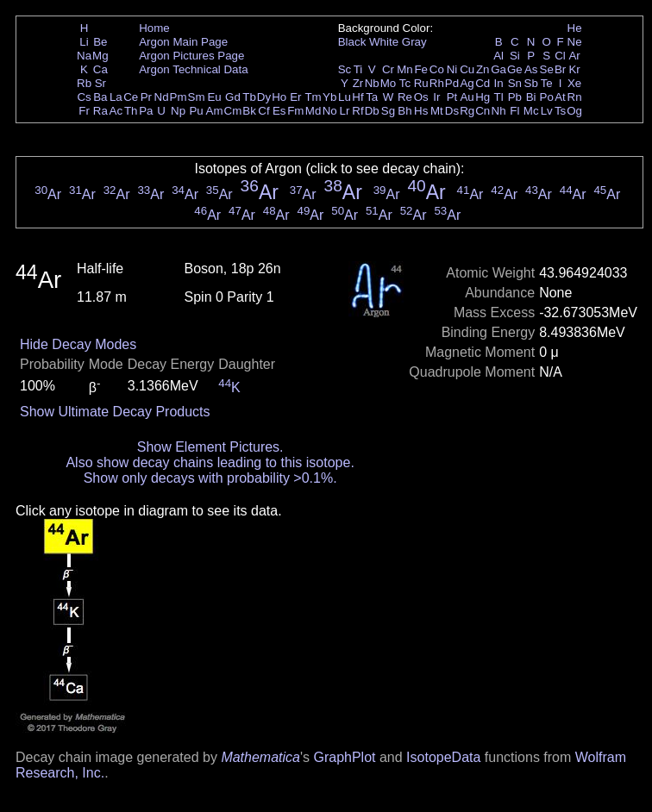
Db (372, 111)
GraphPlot (344, 757)
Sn (515, 83)
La (116, 97)
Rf (357, 111)
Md (313, 111)
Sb (531, 83)
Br (560, 69)
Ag (467, 83)
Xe (574, 83)
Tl (499, 97)
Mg (100, 56)
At (560, 97)
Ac (116, 111)
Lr (345, 111)
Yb (329, 97)
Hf (357, 97)
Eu (214, 97)
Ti (358, 69)
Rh (437, 83)
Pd (452, 83)
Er (295, 97)
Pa (146, 111)
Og (574, 111)
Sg (388, 111)
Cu (467, 69)
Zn (483, 69)
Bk (249, 111)
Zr (358, 83)
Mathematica (260, 757)
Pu (196, 111)
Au (467, 97)
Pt (452, 97)
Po (547, 97)
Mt (437, 111)
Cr (388, 69)
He (575, 28)
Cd (483, 83)
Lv (547, 111)
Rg (467, 111)
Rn (575, 97)
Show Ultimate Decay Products (115, 412)
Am (215, 111)
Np (178, 111)
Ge (515, 69)
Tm (313, 97)
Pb (515, 97)
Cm (233, 111)
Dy (264, 97)
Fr (84, 111)
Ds (452, 111)
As (531, 69)
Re (405, 97)
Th (131, 111)
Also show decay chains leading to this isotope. (210, 462)
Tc (405, 83)
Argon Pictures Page (191, 56)
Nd (162, 97)
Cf (263, 111)
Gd (233, 97)
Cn (483, 111)
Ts (560, 111)
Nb (372, 83)
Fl (514, 111)
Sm (197, 97)
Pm (179, 97)
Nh (499, 111)
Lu (345, 97)
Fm (295, 111)
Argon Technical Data (193, 69)
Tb (249, 97)
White (384, 42)
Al (498, 56)
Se (547, 69)
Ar (574, 56)
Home (154, 28)
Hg (483, 97)
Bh (404, 111)
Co (437, 69)
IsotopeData (443, 757)
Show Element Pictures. (210, 447)
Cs (84, 97)
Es (279, 111)
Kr (574, 69)
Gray (414, 42)
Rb (84, 83)
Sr (100, 83)
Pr (146, 97)
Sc (345, 69)
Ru (421, 83)
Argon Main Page (183, 42)
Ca (100, 69)
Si (515, 56)
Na (84, 56)
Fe (421, 69)
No (330, 111)
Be (100, 42)
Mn (405, 69)
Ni (452, 69)
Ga (498, 69)
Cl (560, 56)
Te (547, 83)
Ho (279, 97)
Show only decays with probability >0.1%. (210, 478)
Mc (531, 111)
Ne (575, 42)
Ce (131, 97)
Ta (372, 97)
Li (84, 42)
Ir (436, 97)
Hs (421, 111)
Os (421, 97)
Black (352, 42)
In (499, 83)
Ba (100, 97)
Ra (100, 111)
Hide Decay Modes (78, 344)
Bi (531, 97)
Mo (389, 83)
